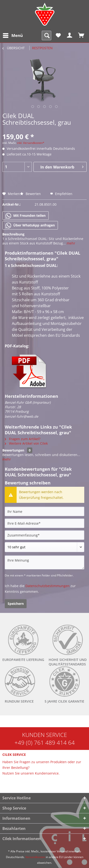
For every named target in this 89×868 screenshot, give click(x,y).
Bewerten (31, 194)
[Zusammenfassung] (44, 535)
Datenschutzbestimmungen (47, 586)
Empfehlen (61, 194)
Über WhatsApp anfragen (30, 226)
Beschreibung (13, 234)
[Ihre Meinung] (44, 562)
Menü (13, 35)
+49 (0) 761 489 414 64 (45, 742)
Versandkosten (35, 857)
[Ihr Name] (44, 511)
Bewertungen (13, 450)
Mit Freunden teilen (26, 216)
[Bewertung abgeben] (44, 547)
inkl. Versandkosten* (31, 143)
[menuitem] (13, 35)
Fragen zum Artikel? (23, 439)
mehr (70, 243)
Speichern (16, 604)
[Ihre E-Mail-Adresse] (44, 523)
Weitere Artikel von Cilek (26, 443)
